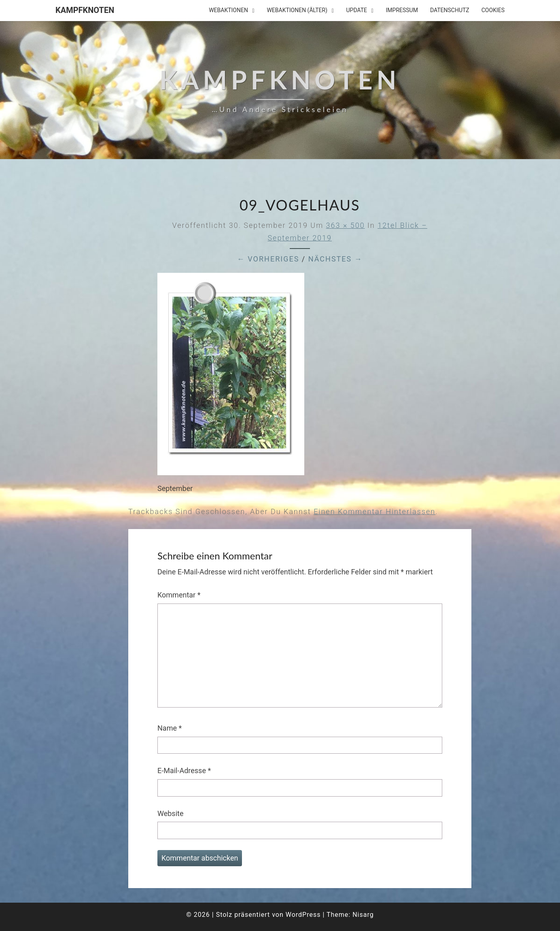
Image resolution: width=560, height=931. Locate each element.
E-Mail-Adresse (184, 771)
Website (170, 813)
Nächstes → (335, 259)
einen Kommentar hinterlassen (374, 511)
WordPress (303, 915)
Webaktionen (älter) (297, 10)
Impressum (402, 10)
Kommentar (179, 595)
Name (170, 728)
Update (357, 10)
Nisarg (363, 915)
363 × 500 (346, 225)
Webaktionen (228, 10)
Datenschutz (450, 10)
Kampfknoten (85, 10)
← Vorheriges (268, 259)
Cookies (493, 10)
